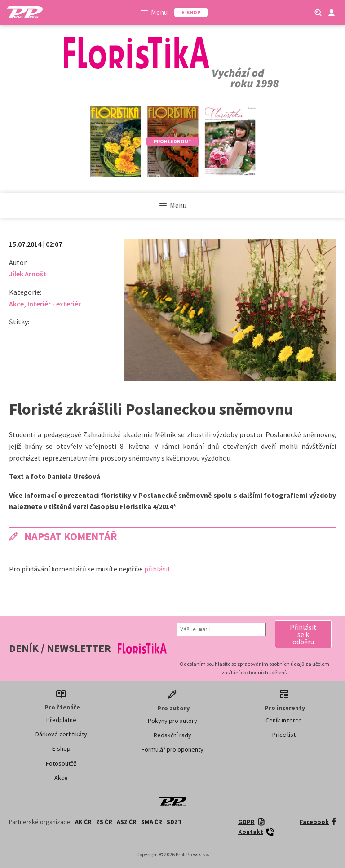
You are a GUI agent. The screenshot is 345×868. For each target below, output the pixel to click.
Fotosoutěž (61, 763)
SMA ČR (152, 822)
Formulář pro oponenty (172, 749)
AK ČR (83, 822)
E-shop (61, 748)
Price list (284, 735)
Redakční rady (172, 735)
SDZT (174, 822)
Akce (16, 304)
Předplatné (61, 720)
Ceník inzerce (284, 720)
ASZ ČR (127, 822)
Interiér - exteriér (54, 304)
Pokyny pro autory (172, 721)
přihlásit (157, 569)
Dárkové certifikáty (61, 734)
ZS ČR (104, 822)
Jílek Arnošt (28, 274)
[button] (303, 634)
